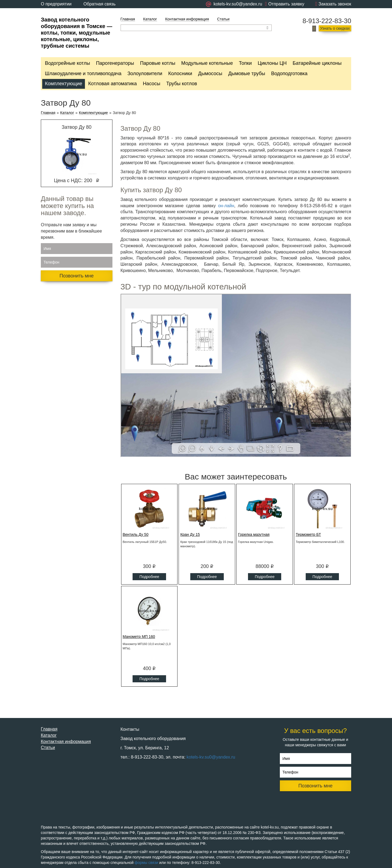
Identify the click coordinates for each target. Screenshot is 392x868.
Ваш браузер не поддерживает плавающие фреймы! (236, 375)
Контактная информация (187, 19)
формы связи (146, 863)
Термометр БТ (308, 534)
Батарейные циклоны (317, 63)
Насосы (152, 84)
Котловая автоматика (113, 84)
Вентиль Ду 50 (136, 534)
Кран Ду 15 (190, 534)
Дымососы (210, 74)
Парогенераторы (115, 63)
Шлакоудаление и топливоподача (83, 74)
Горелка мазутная (254, 534)
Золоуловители (145, 74)
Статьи (223, 19)
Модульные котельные (207, 63)
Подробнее (149, 577)
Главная (128, 19)
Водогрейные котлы (68, 63)
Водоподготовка (289, 74)
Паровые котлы (157, 63)
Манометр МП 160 (139, 637)
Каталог (150, 19)
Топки (245, 63)
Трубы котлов (182, 84)
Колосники (180, 74)
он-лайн (226, 206)
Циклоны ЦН (272, 63)
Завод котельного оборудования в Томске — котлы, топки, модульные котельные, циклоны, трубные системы (76, 33)
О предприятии (56, 4)
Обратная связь (100, 4)
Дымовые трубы (247, 74)
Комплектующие (64, 84)
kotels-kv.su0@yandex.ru (211, 757)
